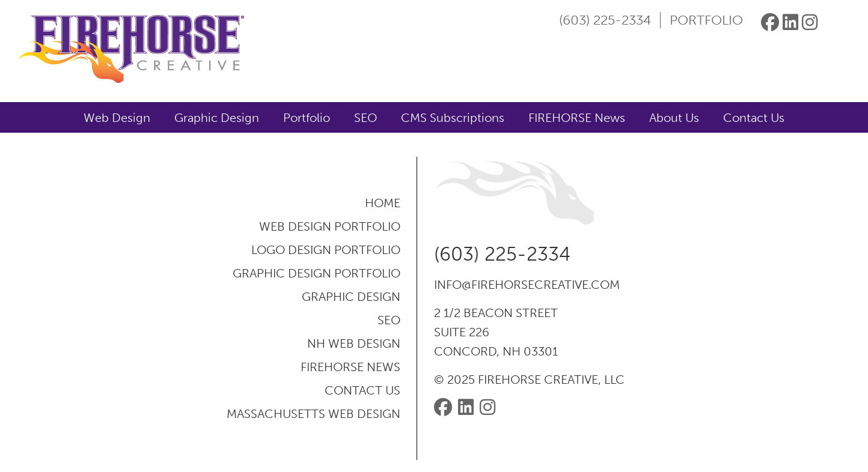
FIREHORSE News (577, 118)
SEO (365, 118)
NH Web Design (354, 343)
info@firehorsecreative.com (527, 285)
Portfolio (706, 20)
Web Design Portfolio (330, 226)
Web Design (117, 118)
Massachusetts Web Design (313, 414)
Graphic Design (217, 118)
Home (383, 203)
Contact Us (754, 118)
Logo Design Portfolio (326, 250)
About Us (674, 118)
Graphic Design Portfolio (316, 273)
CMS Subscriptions (453, 118)
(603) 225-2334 (605, 20)
